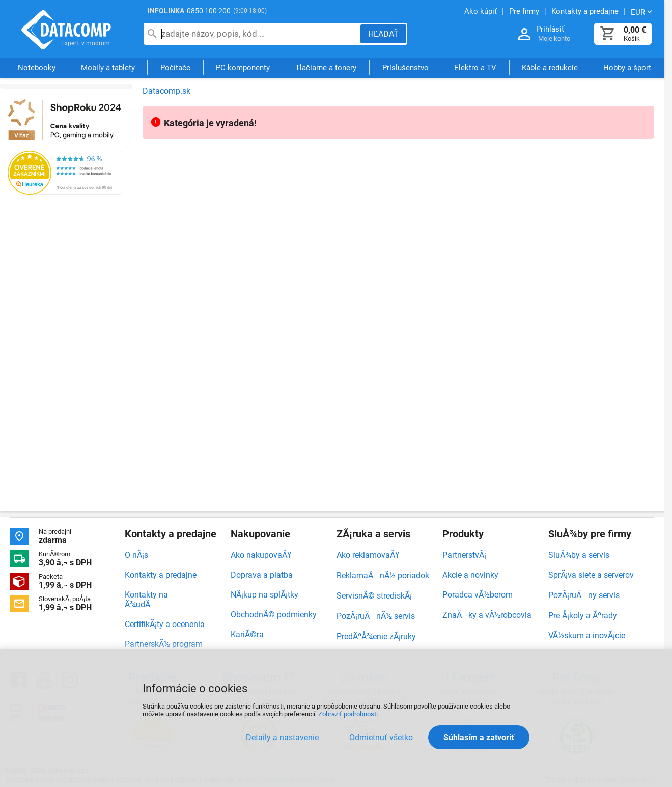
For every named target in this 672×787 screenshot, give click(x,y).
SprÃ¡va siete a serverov (591, 575)
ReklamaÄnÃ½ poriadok (383, 575)
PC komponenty (243, 68)
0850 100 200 (209, 11)
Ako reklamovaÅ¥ (368, 555)
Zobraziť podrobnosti (348, 714)
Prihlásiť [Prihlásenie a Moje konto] (550, 29)
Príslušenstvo (405, 68)
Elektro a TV (475, 68)
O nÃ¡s (136, 555)
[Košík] (608, 34)
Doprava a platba (262, 575)
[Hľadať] (383, 34)
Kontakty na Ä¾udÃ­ (146, 600)
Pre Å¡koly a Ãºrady (583, 616)
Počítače (175, 68)
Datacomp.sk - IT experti (66, 30)
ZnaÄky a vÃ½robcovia (487, 615)
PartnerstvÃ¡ (464, 555)
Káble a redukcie (550, 68)
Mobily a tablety (108, 68)
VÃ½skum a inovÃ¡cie (587, 635)
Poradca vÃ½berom (478, 595)
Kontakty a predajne (161, 575)
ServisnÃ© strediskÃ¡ (374, 596)
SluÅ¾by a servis (579, 555)
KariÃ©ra (247, 634)
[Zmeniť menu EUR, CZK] (642, 12)
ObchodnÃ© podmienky (274, 615)
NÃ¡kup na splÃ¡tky (264, 595)
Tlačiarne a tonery (326, 68)
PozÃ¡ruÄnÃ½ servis (376, 616)
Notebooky (37, 68)
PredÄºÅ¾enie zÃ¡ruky (376, 636)
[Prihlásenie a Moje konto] (524, 34)
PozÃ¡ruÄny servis (584, 595)
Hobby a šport (627, 68)
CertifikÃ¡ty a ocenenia (165, 624)
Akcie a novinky (470, 575)
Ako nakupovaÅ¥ (261, 555)
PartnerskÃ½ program (164, 644)
